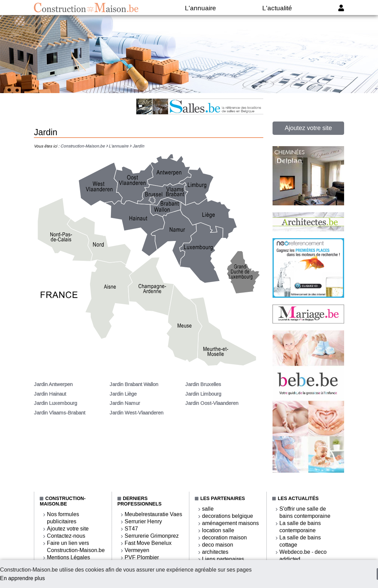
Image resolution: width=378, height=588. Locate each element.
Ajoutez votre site (308, 128)
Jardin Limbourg (203, 394)
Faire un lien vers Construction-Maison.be (76, 547)
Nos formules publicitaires (63, 518)
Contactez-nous (66, 536)
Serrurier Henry (143, 521)
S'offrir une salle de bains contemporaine (305, 512)
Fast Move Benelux (148, 543)
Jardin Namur (125, 403)
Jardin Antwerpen (53, 384)
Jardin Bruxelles (203, 384)
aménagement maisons (230, 523)
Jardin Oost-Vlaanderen (212, 403)
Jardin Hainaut (50, 394)
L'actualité (277, 8)
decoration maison (224, 538)
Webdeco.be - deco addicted (303, 555)
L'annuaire (200, 8)
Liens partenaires (223, 559)
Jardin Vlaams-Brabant (60, 413)
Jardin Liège (123, 394)
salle (208, 509)
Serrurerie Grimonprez (152, 536)
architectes (215, 552)
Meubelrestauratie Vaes (153, 514)
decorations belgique (228, 516)
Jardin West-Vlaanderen (136, 413)
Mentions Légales (68, 557)
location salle (218, 530)
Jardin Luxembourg (55, 403)
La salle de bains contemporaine (300, 527)
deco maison (218, 545)
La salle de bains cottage (300, 541)
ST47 (131, 529)
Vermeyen (137, 550)
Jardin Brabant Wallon (134, 384)
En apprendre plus (22, 578)
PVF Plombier (142, 557)
